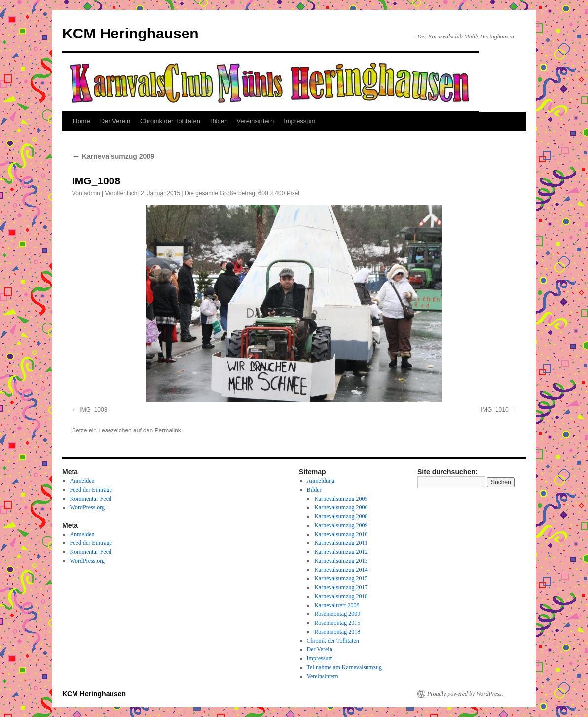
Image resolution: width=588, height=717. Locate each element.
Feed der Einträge (91, 490)
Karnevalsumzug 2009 (113, 156)
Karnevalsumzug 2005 (341, 499)
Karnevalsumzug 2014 (341, 570)
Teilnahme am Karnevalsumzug (344, 667)
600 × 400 (272, 193)
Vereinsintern (255, 121)
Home (82, 121)
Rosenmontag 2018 (337, 632)
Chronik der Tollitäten (170, 121)
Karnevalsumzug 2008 (341, 516)
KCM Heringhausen (130, 33)
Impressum (299, 121)
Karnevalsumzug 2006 (341, 507)
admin (92, 193)
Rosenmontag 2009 (337, 614)
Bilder (218, 121)
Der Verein (115, 121)
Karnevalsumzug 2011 (341, 543)
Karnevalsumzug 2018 (341, 596)
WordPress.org (87, 507)
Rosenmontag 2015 (337, 623)
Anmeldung (321, 481)
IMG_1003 (93, 410)
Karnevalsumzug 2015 (341, 578)
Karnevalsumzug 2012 (341, 552)
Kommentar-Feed (91, 499)
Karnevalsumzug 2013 (341, 561)
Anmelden (82, 481)
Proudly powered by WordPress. (465, 694)
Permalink (167, 430)
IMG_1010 (495, 410)
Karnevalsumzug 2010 (341, 534)
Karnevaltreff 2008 (337, 605)
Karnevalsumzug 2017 (341, 587)
